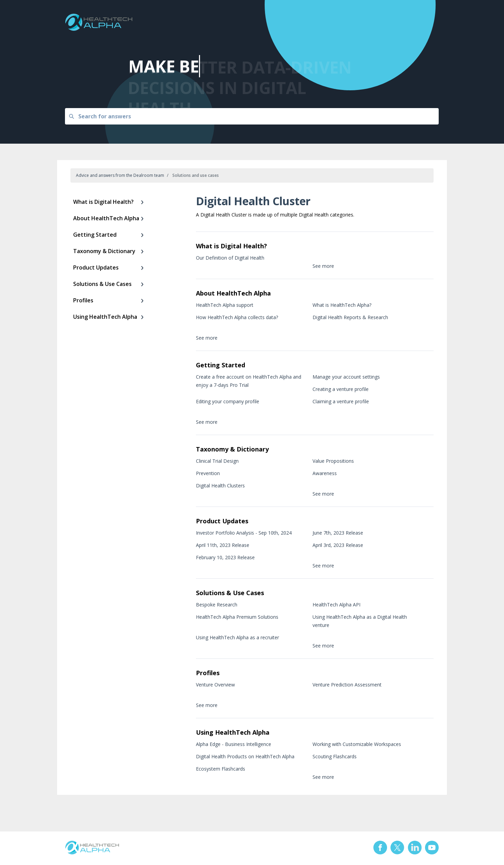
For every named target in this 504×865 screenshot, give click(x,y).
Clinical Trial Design (217, 461)
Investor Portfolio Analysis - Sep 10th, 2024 (244, 533)
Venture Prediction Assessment (347, 685)
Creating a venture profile (341, 389)
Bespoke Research (217, 605)
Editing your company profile (228, 401)
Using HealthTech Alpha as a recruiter (237, 637)
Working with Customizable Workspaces (357, 744)
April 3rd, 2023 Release (338, 545)
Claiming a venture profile (341, 401)
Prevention (208, 473)
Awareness (325, 473)
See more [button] (323, 266)
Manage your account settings (346, 377)
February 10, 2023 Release (225, 557)
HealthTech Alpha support (225, 305)
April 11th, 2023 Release (223, 545)
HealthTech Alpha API (336, 605)
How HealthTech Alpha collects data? (237, 317)
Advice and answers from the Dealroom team (120, 175)
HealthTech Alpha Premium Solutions (237, 617)
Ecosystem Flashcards (221, 769)
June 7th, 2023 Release (338, 533)
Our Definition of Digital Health (230, 258)
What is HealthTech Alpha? (342, 305)
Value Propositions (333, 461)
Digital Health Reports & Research (350, 317)
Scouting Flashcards (335, 756)
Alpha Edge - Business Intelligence (234, 744)
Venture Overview (215, 685)
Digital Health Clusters (220, 486)
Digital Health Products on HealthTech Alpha (245, 756)
